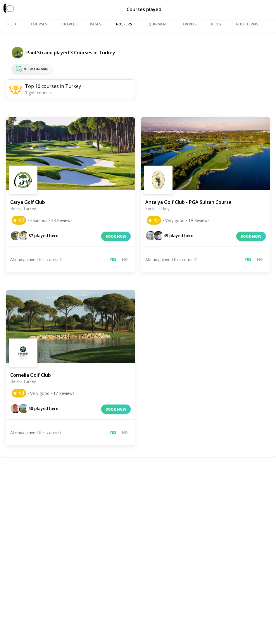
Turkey (107, 53)
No (125, 259)
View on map (32, 69)
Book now (116, 236)
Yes (113, 259)
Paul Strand (39, 53)
